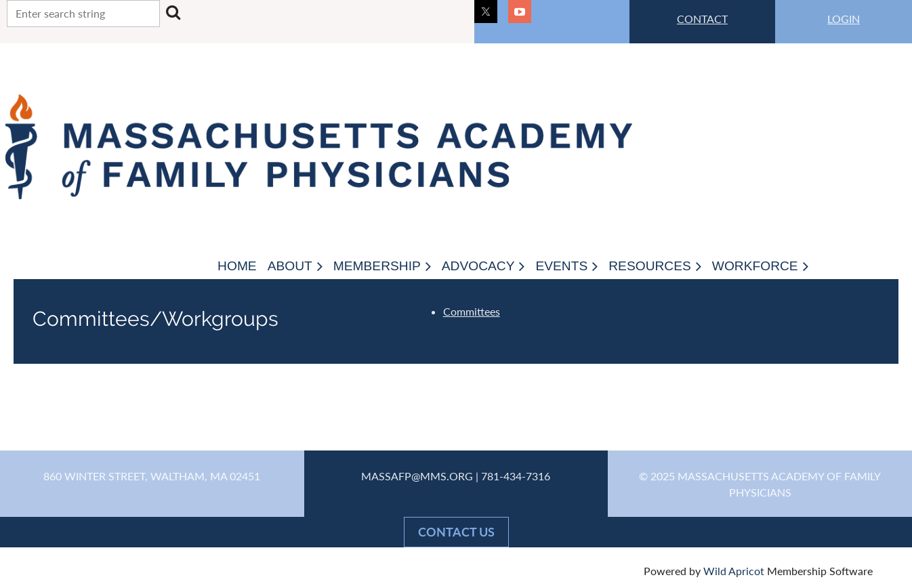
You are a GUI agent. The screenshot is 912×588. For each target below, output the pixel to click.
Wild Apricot (734, 571)
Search (173, 12)
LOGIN (844, 19)
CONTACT (702, 19)
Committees (472, 311)
